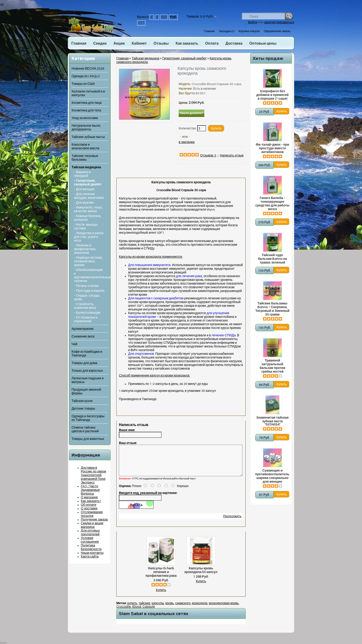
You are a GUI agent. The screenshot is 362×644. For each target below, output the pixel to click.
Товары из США (83, 84)
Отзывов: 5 (208, 156)
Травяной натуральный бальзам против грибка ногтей (272, 366)
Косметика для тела (86, 110)
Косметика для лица (87, 103)
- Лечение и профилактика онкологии (85, 249)
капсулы (158, 609)
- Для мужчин (84, 203)
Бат (164, 17)
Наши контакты (92, 553)
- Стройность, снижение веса (85, 306)
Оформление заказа (277, 31)
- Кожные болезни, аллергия (88, 218)
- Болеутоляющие (87, 313)
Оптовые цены (263, 43)
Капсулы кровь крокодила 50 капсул (201, 576)
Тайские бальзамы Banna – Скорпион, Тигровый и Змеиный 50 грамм (272, 309)
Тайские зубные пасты (88, 137)
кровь (169, 609)
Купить (161, 596)
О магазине (89, 497)
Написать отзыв (232, 156)
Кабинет (139, 43)
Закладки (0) (226, 31)
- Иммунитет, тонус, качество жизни (88, 209)
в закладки (187, 142)
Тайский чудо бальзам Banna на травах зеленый (272, 259)
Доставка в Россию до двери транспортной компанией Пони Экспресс (94, 475)
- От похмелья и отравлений (86, 319)
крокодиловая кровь (224, 609)
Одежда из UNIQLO (86, 76)
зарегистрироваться (279, 22)
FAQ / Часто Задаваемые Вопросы (90, 490)
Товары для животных (88, 439)
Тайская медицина (86, 167)
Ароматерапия (83, 329)
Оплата (212, 43)
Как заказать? (91, 501)
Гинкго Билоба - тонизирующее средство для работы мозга (272, 204)
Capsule (149, 612)
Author (3, 643)
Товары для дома (84, 363)
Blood (137, 612)
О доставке (89, 509)
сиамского (183, 609)
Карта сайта (90, 557)
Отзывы (161, 43)
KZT (141, 23)
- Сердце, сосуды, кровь (87, 297)
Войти (253, 22)
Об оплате (89, 505)
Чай (74, 344)
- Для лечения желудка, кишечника (89, 196)
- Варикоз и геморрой (82, 174)
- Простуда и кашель (89, 291)
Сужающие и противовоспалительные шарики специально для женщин (272, 476)
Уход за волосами (85, 118)
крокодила (200, 609)
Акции (119, 43)
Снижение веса (83, 337)
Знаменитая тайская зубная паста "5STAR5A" (272, 421)
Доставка (234, 43)
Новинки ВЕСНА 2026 (88, 69)
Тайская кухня (82, 401)
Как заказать (187, 43)
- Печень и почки (86, 286)
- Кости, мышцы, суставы (86, 227)
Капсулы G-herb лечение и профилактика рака (161, 578)
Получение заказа (94, 520)
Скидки (100, 43)
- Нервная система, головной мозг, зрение (88, 261)
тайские (144, 609)
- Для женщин (84, 189)
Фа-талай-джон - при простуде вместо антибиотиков (273, 148)
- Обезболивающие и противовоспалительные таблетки (89, 276)
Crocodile (124, 612)
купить (132, 609)
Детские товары (83, 409)
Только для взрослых (87, 371)
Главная (209, 31)
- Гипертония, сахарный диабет (88, 183)
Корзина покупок (249, 31)
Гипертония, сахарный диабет (184, 58)
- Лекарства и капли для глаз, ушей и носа (89, 237)
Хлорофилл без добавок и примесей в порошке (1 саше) (272, 95)
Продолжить (232, 522)
